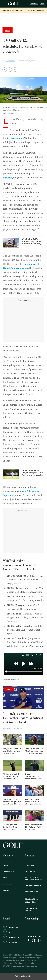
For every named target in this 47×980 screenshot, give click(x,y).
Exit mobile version (23, 976)
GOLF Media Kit (32, 872)
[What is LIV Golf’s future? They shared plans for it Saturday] (11, 243)
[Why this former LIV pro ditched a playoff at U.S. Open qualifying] (13, 740)
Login (42, 4)
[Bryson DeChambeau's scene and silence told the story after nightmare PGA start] (34, 765)
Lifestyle (8, 884)
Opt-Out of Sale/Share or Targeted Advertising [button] (32, 900)
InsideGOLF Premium (36, 10)
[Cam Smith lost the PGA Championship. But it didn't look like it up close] (34, 740)
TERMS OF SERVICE (33, 886)
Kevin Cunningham (14, 728)
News (9, 689)
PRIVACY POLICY (32, 892)
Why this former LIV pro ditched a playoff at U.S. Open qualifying (13, 751)
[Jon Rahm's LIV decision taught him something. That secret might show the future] (13, 790)
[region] (24, 20)
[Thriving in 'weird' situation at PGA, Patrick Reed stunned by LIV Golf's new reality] (13, 765)
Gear (5, 878)
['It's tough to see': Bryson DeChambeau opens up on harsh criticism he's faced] (23, 697)
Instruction (9, 872)
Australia (8, 178)
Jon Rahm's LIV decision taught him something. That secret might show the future (12, 802)
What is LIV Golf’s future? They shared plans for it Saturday (32, 242)
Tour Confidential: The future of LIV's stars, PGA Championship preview (34, 827)
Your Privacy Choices (31, 910)
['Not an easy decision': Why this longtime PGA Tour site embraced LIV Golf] (11, 474)
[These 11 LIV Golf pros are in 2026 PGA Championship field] (34, 790)
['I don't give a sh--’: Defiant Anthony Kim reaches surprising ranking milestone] (13, 816)
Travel (6, 890)
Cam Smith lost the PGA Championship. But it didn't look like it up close (34, 751)
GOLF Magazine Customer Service (33, 879)
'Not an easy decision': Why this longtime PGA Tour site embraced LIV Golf (33, 473)
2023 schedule (17, 138)
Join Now (34, 4)
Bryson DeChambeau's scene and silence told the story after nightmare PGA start (34, 777)
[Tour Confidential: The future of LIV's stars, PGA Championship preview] (34, 816)
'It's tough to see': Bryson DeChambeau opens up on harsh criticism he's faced (23, 718)
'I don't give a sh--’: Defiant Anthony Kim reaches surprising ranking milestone (11, 827)
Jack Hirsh (10, 61)
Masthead (30, 865)
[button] (10, 70)
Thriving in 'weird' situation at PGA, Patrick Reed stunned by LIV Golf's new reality (11, 777)
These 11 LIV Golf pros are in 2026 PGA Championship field (34, 802)
